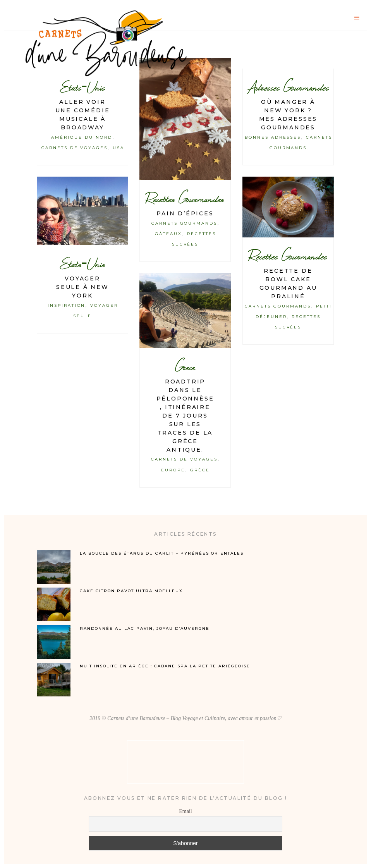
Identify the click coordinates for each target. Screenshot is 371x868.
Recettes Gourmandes (185, 199)
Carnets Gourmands (185, 223)
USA (119, 148)
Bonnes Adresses (273, 137)
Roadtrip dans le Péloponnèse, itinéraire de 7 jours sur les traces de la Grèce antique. (185, 416)
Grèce (200, 470)
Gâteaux (168, 234)
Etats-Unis (82, 87)
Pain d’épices (185, 213)
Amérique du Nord (82, 137)
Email (185, 811)
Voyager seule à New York (82, 287)
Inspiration (67, 305)
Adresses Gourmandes (288, 87)
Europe (173, 470)
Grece (185, 367)
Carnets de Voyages (75, 148)
